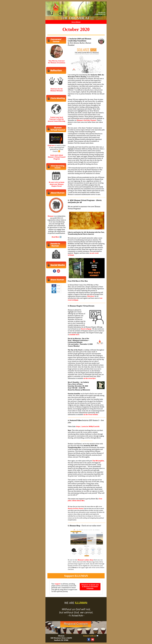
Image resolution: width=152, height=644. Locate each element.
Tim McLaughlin (98, 461)
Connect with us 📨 (91, 636)
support (58, 584)
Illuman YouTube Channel (76, 508)
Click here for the (57, 89)
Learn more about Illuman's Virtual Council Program (57, 157)
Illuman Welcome (57, 91)
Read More (55, 237)
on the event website (91, 415)
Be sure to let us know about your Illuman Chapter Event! (57, 184)
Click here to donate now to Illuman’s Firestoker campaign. (90, 587)
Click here (51, 146)
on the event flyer (90, 378)
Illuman (51, 216)
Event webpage (86, 329)
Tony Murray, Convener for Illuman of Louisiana (57, 62)
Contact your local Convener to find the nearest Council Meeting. (57, 119)
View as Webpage (76, 22)
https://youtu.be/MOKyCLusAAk (88, 426)
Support (69, 576)
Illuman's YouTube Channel (86, 120)
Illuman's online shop (85, 560)
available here (74, 335)
